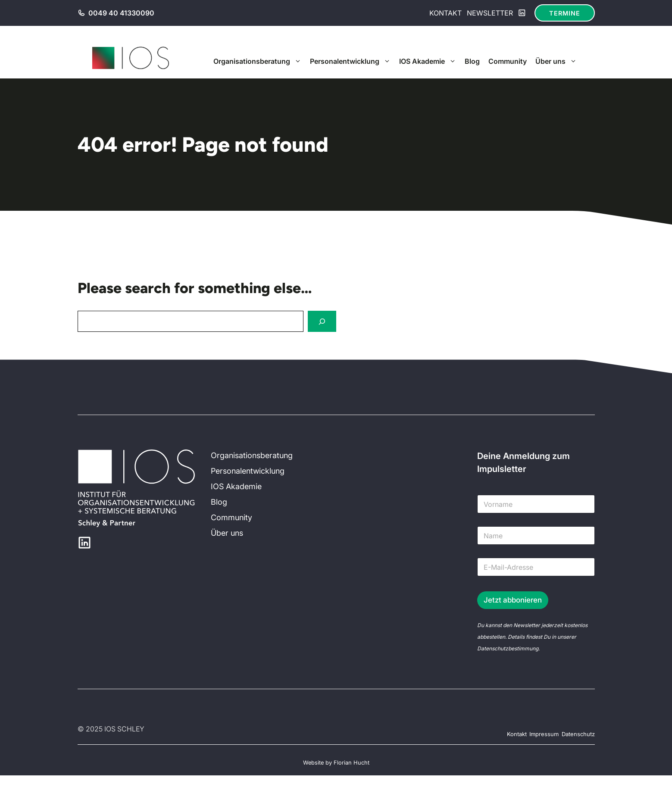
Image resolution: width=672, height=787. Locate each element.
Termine (565, 13)
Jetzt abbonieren (513, 600)
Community (508, 61)
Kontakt (445, 13)
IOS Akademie (430, 61)
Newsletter (490, 13)
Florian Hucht (352, 763)
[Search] (322, 321)
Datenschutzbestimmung (508, 648)
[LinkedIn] (522, 13)
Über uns (558, 61)
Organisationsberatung (259, 61)
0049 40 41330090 (121, 13)
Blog (472, 61)
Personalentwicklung (352, 61)
